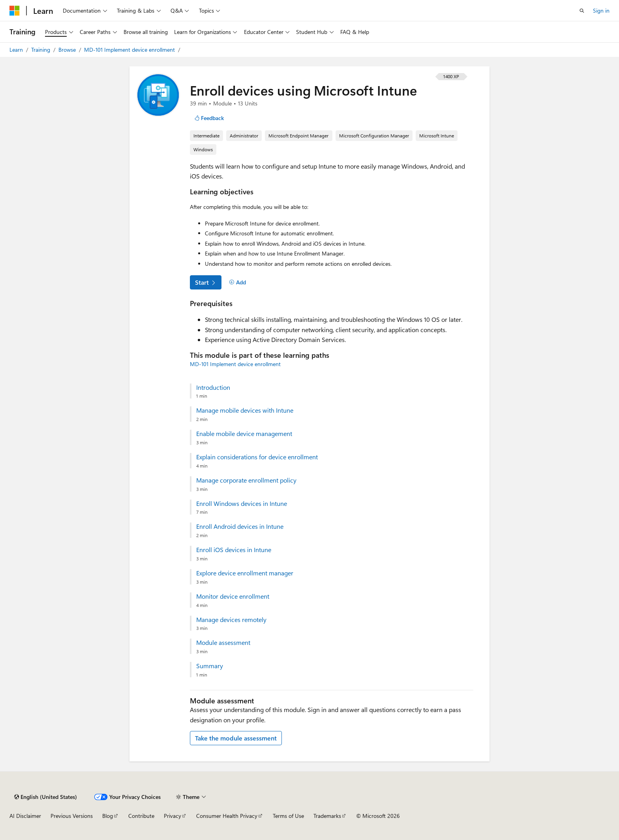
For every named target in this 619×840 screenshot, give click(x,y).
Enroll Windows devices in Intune (242, 504)
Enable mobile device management (244, 434)
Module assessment (223, 643)
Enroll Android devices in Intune (240, 526)
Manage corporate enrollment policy (246, 480)
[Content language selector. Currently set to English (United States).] (46, 797)
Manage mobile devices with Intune (245, 410)
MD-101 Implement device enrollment (130, 50)
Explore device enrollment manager (245, 573)
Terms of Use (288, 816)
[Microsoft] (15, 11)
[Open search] (582, 11)
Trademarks (327, 816)
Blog (108, 816)
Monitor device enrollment (233, 596)
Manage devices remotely (231, 620)
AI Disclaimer (25, 816)
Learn (17, 50)
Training (41, 50)
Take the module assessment (236, 738)
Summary (210, 666)
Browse (68, 50)
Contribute (141, 816)
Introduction (213, 387)
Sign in (601, 10)
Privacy (173, 816)
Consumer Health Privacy (227, 816)
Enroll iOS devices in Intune (234, 550)
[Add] (237, 282)
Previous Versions (72, 816)
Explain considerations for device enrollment (257, 457)
